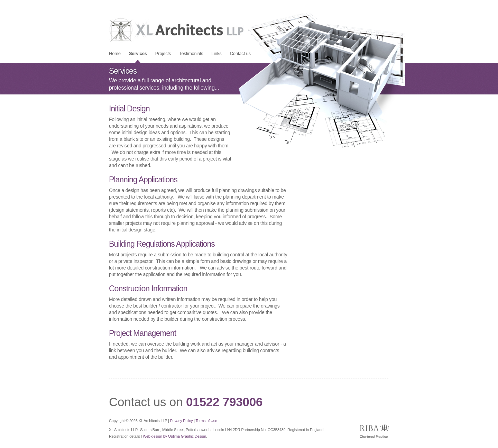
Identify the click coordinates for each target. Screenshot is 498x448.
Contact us (240, 53)
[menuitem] (115, 53)
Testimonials (191, 53)
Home (115, 53)
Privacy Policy (182, 421)
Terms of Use (206, 421)
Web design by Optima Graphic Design (174, 436)
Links (216, 53)
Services (138, 53)
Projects (163, 53)
